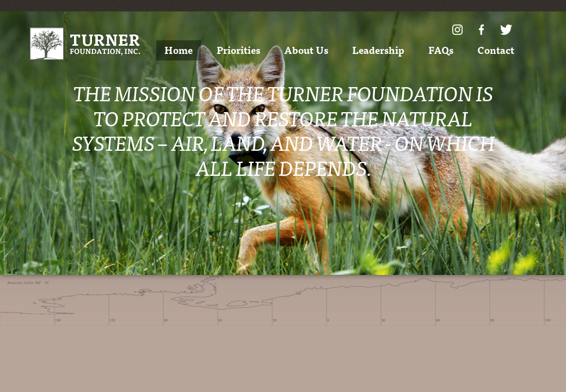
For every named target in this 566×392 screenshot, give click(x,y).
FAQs (441, 50)
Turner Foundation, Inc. (85, 44)
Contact (496, 50)
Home (179, 50)
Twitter (506, 30)
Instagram (457, 30)
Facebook (481, 30)
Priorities (238, 50)
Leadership (378, 50)
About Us (306, 50)
